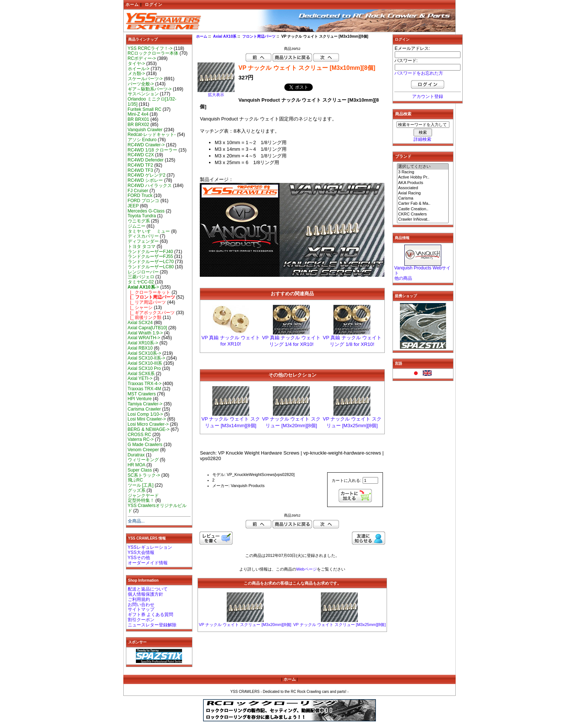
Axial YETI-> (140, 378)
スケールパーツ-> (145, 79)
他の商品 (403, 278)
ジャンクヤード (143, 496)
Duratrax (136, 455)
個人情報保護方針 (145, 594)
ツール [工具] (141, 485)
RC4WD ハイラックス (150, 186)
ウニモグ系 (139, 221)
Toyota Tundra (142, 216)
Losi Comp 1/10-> (145, 414)
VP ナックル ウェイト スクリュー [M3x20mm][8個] (245, 625)
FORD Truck (140, 195)
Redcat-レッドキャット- (152, 135)
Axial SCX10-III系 (145, 363)
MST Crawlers (142, 394)
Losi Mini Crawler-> (147, 419)
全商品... (136, 521)
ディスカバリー (143, 236)
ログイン (154, 4)
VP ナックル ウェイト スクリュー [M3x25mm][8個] (339, 625)
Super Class (140, 470)
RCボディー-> (142, 58)
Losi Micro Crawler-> (148, 424)
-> (143, 287)
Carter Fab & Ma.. (423, 204)
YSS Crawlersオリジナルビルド (157, 508)
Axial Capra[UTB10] (148, 328)
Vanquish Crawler (145, 130)
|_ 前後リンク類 (145, 317)
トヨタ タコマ (142, 246)
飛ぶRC (135, 480)
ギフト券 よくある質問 (150, 615)
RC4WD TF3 (141, 170)
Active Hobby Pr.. (423, 177)
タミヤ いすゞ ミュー (149, 231)
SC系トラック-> (144, 475)
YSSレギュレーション (150, 547)
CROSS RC (140, 435)
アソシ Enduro (142, 140)
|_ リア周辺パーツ (147, 302)
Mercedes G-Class (146, 211)
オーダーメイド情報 (148, 563)
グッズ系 (137, 490)
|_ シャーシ (140, 307)
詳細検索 (422, 139)
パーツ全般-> (141, 84)
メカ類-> (136, 74)
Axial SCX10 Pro (144, 368)
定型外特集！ (141, 500)
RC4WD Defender (146, 160)
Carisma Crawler (144, 409)
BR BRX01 (138, 119)
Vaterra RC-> (141, 439)
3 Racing (423, 172)
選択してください (423, 167)
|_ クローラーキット (149, 292)
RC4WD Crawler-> (146, 145)
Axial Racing (423, 193)
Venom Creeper (143, 450)
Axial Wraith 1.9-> (145, 333)
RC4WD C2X (141, 155)
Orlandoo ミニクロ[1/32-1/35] (152, 102)
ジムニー (137, 226)
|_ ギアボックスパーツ (151, 313)
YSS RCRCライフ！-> (150, 48)
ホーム (132, 4)
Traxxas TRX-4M (145, 389)
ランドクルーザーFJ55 (150, 256)
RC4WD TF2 (141, 165)
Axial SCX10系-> (145, 353)
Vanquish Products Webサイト (423, 271)
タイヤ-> (136, 64)
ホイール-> (139, 69)
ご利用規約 (139, 599)
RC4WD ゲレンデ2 (147, 175)
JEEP (133, 206)
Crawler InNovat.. (423, 220)
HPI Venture (140, 399)
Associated (423, 188)
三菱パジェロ (141, 277)
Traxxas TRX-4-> (145, 384)
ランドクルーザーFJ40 (150, 252)
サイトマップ (141, 609)
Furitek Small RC (145, 109)
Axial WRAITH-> (144, 338)
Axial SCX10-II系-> (147, 358)
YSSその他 (139, 558)
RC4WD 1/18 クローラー (153, 150)
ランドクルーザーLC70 (151, 262)
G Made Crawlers (145, 445)
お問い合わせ (141, 605)
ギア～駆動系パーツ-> (150, 89)
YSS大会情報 (141, 552)
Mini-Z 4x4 (138, 114)
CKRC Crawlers (423, 214)
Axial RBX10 (140, 348)
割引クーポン (141, 620)
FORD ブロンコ (144, 201)
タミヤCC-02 (141, 282)
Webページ (306, 569)
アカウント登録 (428, 96)
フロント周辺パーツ (259, 36)
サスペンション (143, 94)
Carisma (423, 198)
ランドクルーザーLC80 (151, 267)
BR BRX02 (138, 125)
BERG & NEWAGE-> (149, 429)
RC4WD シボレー (145, 180)
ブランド (403, 156)
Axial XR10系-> (143, 343)
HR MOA (137, 465)
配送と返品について (148, 589)
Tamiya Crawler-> (145, 404)
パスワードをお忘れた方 (419, 73)
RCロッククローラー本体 (153, 53)
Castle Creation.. (423, 209)
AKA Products (423, 183)
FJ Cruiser (138, 191)
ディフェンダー (143, 241)
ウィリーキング (143, 460)
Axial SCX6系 (141, 374)
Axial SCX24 (140, 323)
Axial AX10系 (225, 36)
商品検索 (403, 114)
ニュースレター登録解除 (152, 625)
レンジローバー (143, 272)
